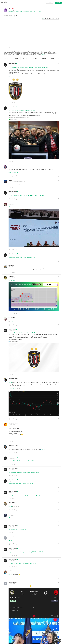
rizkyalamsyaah (13, 446)
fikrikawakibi (12, 318)
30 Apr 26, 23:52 (12, 527)
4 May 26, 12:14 (11, 493)
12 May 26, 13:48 (12, 424)
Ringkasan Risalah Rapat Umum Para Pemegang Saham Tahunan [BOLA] (27, 195)
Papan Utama (23, 12)
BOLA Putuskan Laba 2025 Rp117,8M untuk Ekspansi (22, 111)
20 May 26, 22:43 (12, 255)
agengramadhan (13, 379)
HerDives (11, 571)
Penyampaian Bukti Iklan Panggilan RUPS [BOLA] (21, 484)
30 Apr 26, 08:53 (12, 561)
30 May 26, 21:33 (12, 167)
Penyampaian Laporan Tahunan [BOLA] (18, 529)
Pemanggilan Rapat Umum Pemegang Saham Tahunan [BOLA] (24, 495)
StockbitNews (12, 64)
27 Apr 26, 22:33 (12, 584)
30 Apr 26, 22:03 (12, 538)
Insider (53, 59)
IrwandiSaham (12, 203)
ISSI (39, 12)
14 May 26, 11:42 (12, 380)
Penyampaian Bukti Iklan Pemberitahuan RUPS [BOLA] (22, 563)
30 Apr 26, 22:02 (12, 549)
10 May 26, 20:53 (12, 458)
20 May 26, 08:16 (12, 278)
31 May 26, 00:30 (12, 108)
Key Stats (16, 59)
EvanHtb (11, 277)
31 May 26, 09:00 (12, 65)
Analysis (25, 59)
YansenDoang (12, 582)
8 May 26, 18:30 (11, 470)
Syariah (18, 12)
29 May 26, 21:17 (12, 193)
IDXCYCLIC (35, 12)
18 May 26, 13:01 (12, 319)
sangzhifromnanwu (13, 166)
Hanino (10, 180)
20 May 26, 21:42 (12, 267)
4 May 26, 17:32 (11, 481)
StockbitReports (13, 192)
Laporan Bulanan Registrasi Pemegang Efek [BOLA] (21, 461)
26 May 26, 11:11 (11, 204)
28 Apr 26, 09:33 (12, 572)
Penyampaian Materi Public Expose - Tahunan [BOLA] (22, 258)
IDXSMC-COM (29, 12)
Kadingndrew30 (13, 423)
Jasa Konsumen (12, 12)
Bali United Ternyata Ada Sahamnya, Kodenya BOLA (22, 333)
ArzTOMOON (12, 265)
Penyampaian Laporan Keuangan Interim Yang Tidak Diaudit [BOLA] (26, 552)
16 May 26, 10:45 (12, 330)
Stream (7, 59)
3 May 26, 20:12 (11, 504)
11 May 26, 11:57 (11, 447)
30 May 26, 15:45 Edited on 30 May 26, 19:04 (17, 182)
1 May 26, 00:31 (11, 515)
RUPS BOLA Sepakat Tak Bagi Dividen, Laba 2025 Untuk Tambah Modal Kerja (28, 67)
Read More (44, 54)
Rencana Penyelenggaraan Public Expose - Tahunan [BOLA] (24, 472)
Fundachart (44, 59)
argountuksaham (13, 514)
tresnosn (11, 537)
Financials (34, 59)
